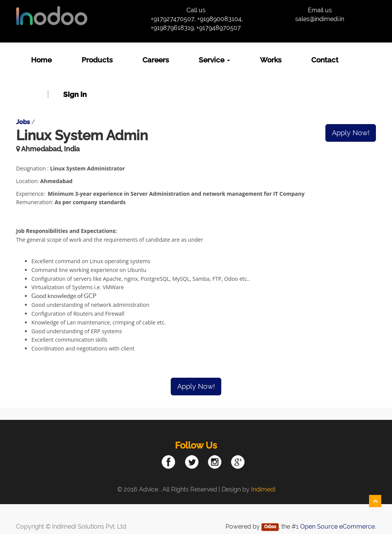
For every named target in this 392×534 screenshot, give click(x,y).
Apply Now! (351, 133)
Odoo (270, 527)
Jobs (23, 122)
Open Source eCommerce (337, 527)
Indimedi (263, 489)
